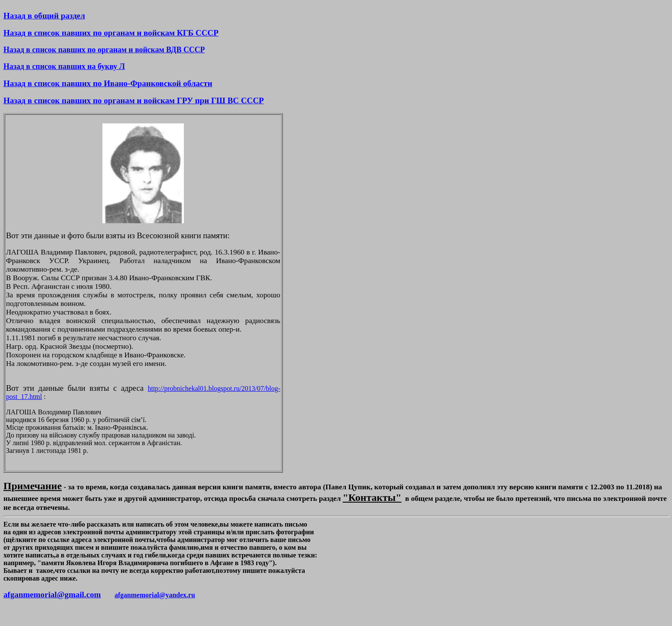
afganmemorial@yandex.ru (155, 595)
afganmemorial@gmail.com (52, 595)
